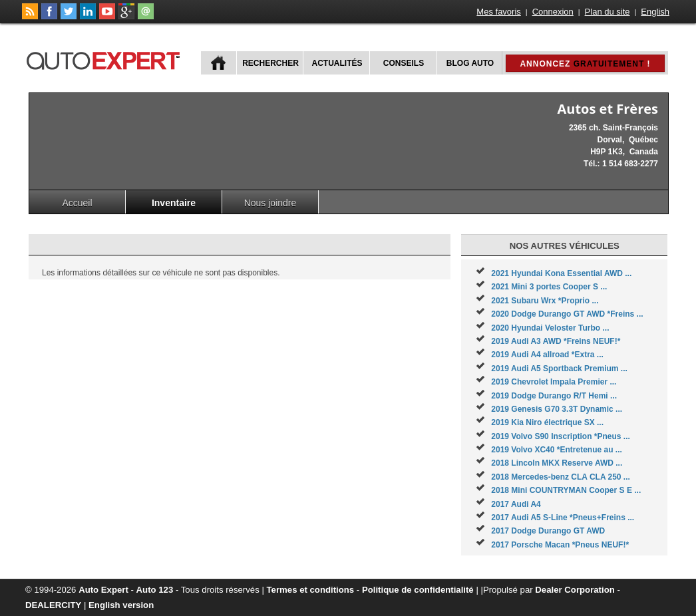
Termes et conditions (311, 590)
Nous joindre (270, 203)
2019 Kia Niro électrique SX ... (547, 422)
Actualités (337, 63)
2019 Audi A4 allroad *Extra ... (547, 355)
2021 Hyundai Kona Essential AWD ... (561, 273)
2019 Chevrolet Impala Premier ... (554, 382)
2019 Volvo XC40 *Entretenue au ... (557, 450)
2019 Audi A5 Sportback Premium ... (559, 369)
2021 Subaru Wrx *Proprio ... (545, 301)
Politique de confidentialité (418, 590)
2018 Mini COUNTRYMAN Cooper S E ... (566, 490)
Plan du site (608, 12)
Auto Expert (103, 590)
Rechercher (270, 63)
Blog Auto (470, 63)
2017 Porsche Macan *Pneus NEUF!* (560, 545)
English (655, 12)
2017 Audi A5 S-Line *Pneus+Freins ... (563, 518)
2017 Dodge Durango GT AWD (548, 531)
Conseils (404, 63)
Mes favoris (498, 12)
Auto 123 (155, 590)
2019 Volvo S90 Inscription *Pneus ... (561, 436)
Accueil (77, 203)
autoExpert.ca (106, 59)
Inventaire (174, 203)
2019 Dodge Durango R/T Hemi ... (554, 396)
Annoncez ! (585, 64)
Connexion (553, 12)
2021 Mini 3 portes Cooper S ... (549, 287)
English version (121, 605)
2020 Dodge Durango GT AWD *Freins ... (567, 314)
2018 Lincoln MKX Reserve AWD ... (557, 463)
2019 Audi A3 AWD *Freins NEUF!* (556, 341)
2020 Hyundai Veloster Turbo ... (550, 328)
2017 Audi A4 (516, 504)
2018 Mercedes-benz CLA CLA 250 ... (561, 477)
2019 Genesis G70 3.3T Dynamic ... (557, 409)
